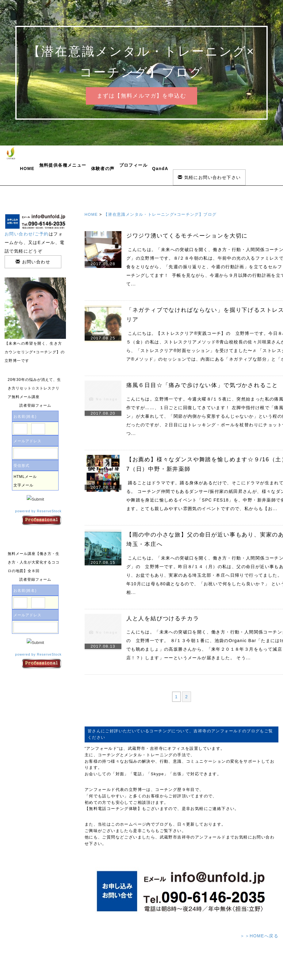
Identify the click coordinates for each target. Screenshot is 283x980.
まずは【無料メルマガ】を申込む (141, 96)
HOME (27, 168)
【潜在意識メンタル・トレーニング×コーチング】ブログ (160, 215)
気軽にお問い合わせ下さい (209, 177)
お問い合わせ (33, 262)
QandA (160, 168)
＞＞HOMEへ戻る (259, 936)
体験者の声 (103, 168)
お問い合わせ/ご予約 (27, 234)
